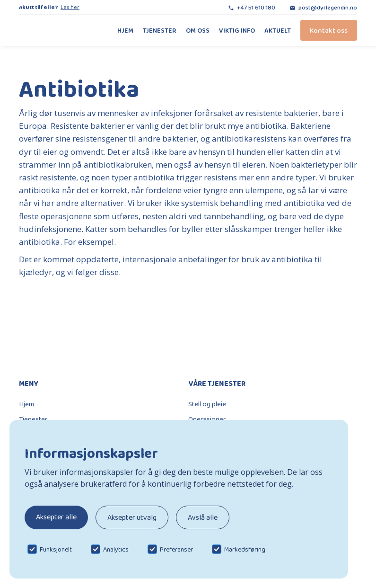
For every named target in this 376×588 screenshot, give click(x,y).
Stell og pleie (207, 404)
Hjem (125, 30)
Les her (70, 7)
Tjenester (160, 30)
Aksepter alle (56, 517)
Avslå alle (203, 517)
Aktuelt (278, 30)
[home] (50, 30)
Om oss (198, 30)
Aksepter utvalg (132, 517)
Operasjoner (207, 419)
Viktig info (237, 30)
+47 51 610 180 (256, 7)
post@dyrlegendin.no (328, 7)
